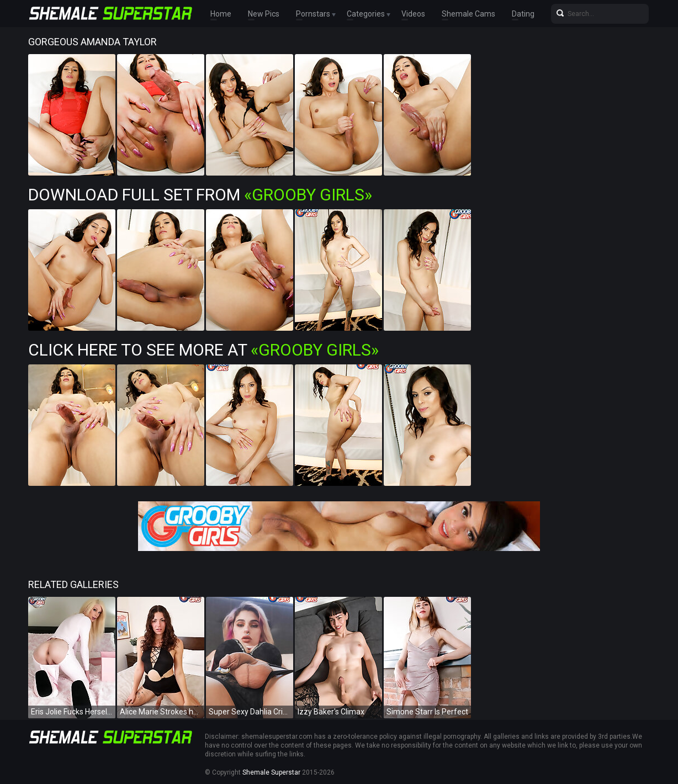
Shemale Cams (468, 14)
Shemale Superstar (271, 772)
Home (221, 14)
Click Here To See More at (203, 350)
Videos (413, 14)
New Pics (264, 14)
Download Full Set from (200, 195)
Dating (523, 14)
